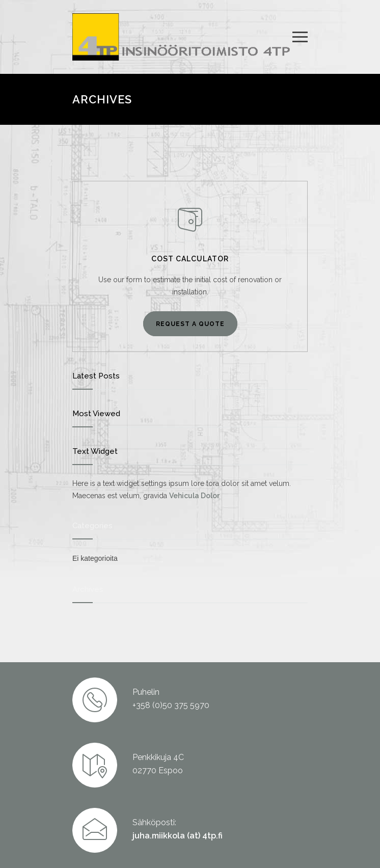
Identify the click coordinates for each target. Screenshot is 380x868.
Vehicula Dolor (194, 496)
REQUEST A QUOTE (190, 324)
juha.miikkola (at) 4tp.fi (178, 836)
